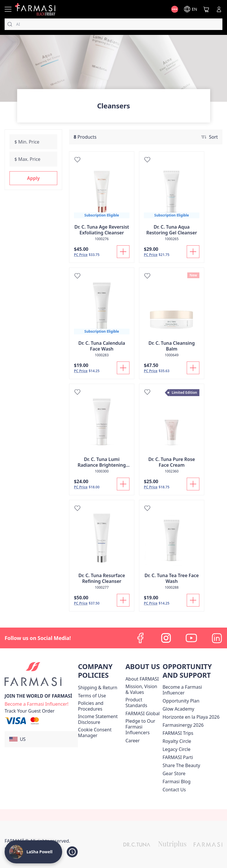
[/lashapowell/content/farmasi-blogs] (177, 782)
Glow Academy (178, 709)
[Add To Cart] (123, 252)
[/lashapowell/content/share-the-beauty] (181, 765)
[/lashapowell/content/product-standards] (143, 703)
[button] (33, 178)
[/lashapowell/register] (37, 703)
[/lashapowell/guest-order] (30, 711)
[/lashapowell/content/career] (133, 741)
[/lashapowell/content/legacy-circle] (177, 749)
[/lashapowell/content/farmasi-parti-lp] (178, 757)
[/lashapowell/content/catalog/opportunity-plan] (181, 701)
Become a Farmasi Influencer (182, 690)
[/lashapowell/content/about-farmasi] (142, 679)
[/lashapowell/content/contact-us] (174, 790)
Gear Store (174, 773)
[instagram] (166, 638)
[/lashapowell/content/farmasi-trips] (178, 733)
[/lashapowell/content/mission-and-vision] (143, 689)
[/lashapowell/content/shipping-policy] (98, 688)
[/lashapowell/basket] (206, 9)
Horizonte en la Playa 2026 (191, 717)
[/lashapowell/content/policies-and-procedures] (101, 706)
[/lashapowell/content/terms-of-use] (92, 696)
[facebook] (141, 638)
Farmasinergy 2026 (183, 725)
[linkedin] (217, 638)
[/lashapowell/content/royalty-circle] (177, 741)
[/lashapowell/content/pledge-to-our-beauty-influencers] (143, 727)
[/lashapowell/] (35, 9)
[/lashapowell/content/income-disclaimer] (101, 719)
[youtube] (191, 638)
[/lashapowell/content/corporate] (143, 713)
